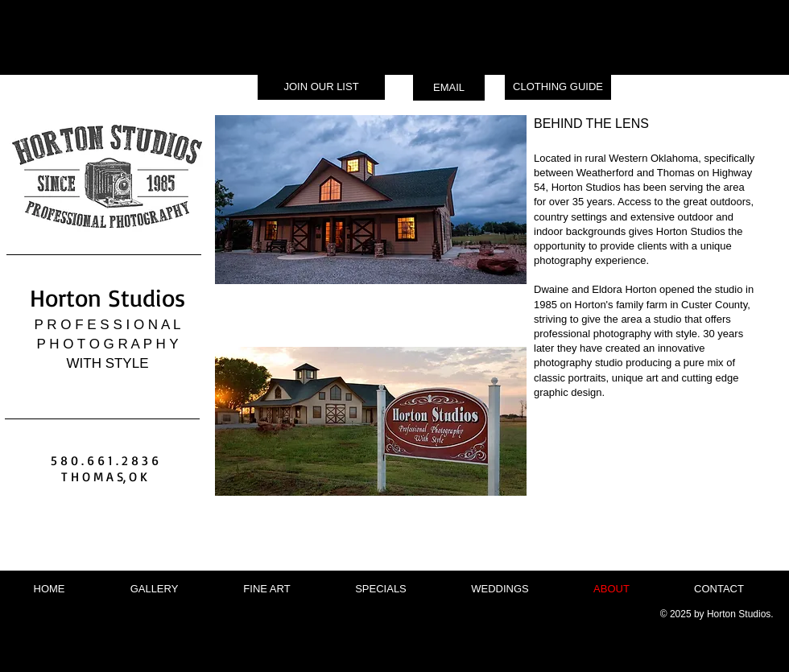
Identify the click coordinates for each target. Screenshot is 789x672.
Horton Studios (107, 297)
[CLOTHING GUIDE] (558, 87)
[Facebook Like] (114, 555)
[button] (154, 589)
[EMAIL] (449, 88)
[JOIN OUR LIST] (321, 87)
